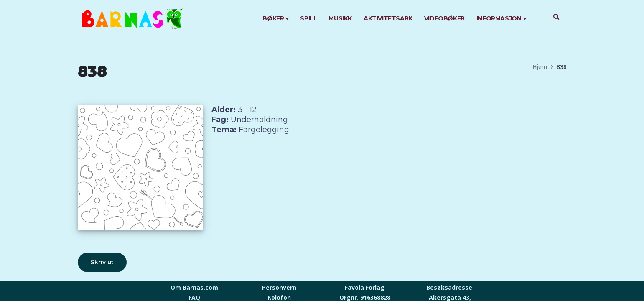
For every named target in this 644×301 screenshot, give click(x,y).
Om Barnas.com (194, 287)
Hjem (540, 67)
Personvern (279, 287)
